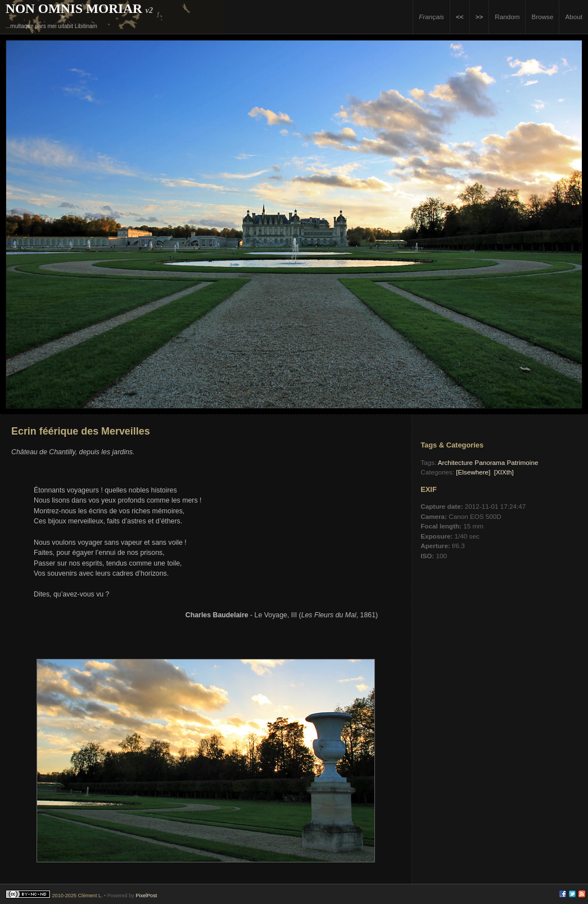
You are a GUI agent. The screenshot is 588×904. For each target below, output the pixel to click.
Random (507, 17)
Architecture (455, 462)
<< (460, 17)
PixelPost (146, 896)
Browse (542, 17)
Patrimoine (523, 462)
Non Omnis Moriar (74, 8)
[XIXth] (504, 472)
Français (431, 17)
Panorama (490, 462)
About (574, 17)
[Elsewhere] (473, 472)
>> (480, 17)
